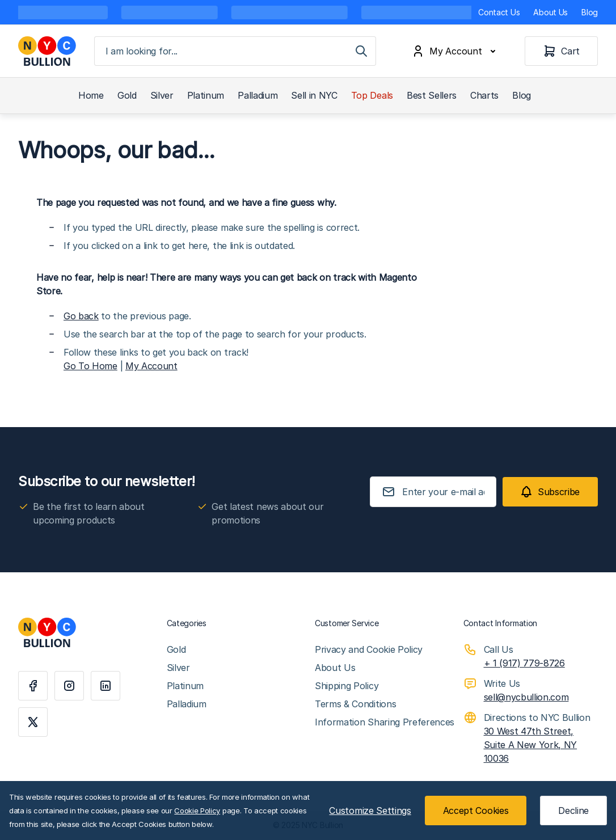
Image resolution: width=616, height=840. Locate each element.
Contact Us (499, 12)
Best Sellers (432, 95)
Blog (590, 12)
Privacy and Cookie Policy (369, 649)
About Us (550, 12)
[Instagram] (69, 686)
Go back (81, 316)
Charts (484, 95)
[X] (33, 722)
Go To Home (90, 366)
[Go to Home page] (47, 51)
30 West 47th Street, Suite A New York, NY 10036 (531, 745)
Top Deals (372, 95)
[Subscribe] (550, 492)
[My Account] (456, 51)
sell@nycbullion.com (526, 697)
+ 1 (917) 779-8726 (524, 663)
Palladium (258, 95)
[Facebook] (33, 686)
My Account (151, 366)
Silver (162, 95)
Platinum (206, 95)
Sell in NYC (314, 95)
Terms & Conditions (355, 704)
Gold (127, 95)
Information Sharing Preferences (385, 722)
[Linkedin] (106, 686)
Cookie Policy (197, 811)
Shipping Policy (347, 686)
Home (91, 95)
